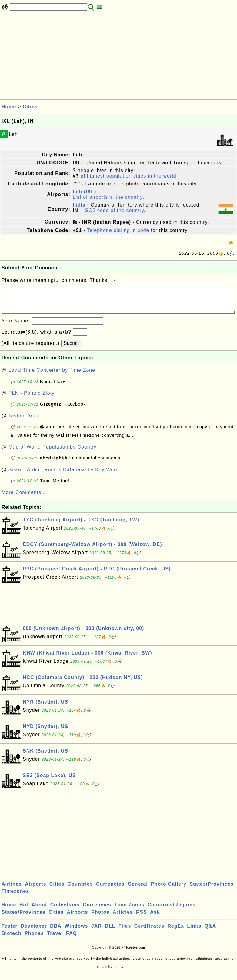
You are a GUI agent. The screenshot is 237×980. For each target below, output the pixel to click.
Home (9, 107)
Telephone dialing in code (118, 230)
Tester (10, 932)
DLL (110, 932)
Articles (123, 918)
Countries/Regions (171, 911)
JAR (97, 932)
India (79, 205)
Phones (34, 939)
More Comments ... (25, 498)
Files (125, 932)
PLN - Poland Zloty (32, 399)
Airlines (12, 890)
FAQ (72, 939)
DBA (56, 932)
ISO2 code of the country (114, 210)
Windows (76, 932)
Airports (35, 890)
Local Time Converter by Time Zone (52, 376)
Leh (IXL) (84, 192)
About (39, 911)
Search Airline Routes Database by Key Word (64, 476)
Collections (65, 911)
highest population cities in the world (132, 176)
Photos (100, 918)
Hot (24, 911)
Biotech (12, 939)
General (138, 890)
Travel (55, 939)
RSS (142, 918)
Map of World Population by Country (53, 453)
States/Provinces (212, 890)
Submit (71, 349)
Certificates (149, 932)
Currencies (110, 890)
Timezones (15, 897)
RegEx (176, 932)
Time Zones (129, 911)
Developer (34, 932)
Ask (155, 918)
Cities (30, 107)
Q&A (210, 932)
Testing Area (23, 422)
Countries (80, 890)
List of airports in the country (108, 197)
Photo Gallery (169, 890)
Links (194, 932)
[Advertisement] (118, 57)
